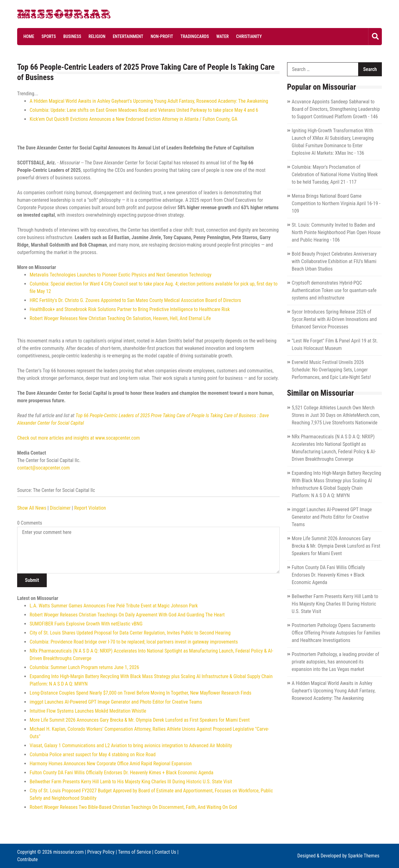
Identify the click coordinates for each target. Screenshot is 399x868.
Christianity (249, 36)
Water (223, 36)
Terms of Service (134, 852)
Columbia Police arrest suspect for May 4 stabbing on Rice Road (93, 755)
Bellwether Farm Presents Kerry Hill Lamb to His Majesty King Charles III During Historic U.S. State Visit (131, 782)
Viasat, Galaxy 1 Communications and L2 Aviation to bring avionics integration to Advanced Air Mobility (131, 745)
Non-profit (162, 36)
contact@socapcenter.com (43, 468)
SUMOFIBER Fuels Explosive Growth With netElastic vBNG (86, 624)
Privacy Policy (101, 852)
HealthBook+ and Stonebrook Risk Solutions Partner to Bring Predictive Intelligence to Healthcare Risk (130, 309)
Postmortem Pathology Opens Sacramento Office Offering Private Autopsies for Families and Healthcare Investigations (336, 633)
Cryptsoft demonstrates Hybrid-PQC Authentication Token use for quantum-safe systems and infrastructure (334, 290)
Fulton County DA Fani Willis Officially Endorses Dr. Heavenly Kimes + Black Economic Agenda (121, 773)
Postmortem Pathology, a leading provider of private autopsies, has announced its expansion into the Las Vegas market (336, 662)
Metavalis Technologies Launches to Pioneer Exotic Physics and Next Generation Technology (120, 275)
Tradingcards (195, 36)
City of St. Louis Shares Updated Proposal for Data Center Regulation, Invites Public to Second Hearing (130, 633)
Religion (97, 36)
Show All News (32, 508)
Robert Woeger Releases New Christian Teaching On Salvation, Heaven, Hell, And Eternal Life (120, 318)
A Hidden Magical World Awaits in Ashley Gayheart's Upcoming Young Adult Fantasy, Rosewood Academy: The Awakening (149, 101)
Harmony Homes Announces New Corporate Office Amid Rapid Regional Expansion (111, 764)
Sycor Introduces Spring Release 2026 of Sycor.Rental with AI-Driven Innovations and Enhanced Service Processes (334, 319)
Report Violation (90, 508)
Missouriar (41, 16)
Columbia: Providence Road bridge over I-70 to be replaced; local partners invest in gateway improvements (134, 642)
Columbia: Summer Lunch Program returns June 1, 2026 (84, 667)
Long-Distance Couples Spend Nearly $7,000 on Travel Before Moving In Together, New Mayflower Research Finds (140, 693)
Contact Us (165, 852)
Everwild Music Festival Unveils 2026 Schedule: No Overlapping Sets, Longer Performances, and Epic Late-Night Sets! (331, 370)
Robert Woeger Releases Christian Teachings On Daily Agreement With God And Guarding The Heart (127, 615)
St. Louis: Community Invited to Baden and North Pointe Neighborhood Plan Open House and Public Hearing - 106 (336, 232)
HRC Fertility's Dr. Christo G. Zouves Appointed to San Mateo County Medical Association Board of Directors (135, 300)
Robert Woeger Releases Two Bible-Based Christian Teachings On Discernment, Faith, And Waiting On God (133, 807)
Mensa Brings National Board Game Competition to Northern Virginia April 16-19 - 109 (336, 203)
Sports (49, 36)
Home (29, 36)
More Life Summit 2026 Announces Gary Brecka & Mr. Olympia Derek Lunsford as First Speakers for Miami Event (140, 720)
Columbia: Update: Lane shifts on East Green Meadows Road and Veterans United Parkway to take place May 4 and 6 (144, 110)
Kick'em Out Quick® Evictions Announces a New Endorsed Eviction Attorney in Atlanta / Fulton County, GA (133, 119)
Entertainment (128, 36)
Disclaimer (60, 508)
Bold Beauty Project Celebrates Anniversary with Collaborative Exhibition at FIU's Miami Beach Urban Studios (334, 261)
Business (72, 36)
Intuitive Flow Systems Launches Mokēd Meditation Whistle (88, 711)
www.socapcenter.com (117, 438)
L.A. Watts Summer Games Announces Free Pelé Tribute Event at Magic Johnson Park (114, 606)
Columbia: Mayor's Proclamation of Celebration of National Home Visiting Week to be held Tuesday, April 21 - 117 (335, 175)
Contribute (27, 859)
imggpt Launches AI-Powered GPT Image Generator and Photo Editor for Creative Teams (116, 702)
